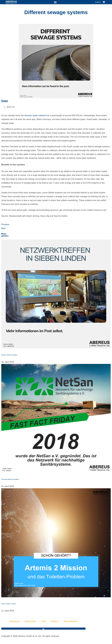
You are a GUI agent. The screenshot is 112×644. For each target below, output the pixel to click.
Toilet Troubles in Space (9, 604)
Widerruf (55, 621)
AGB (44, 621)
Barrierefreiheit (71, 621)
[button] (55, 2)
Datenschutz (30, 621)
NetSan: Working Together (9, 355)
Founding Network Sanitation (10, 479)
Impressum (14, 621)
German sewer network (35, 115)
